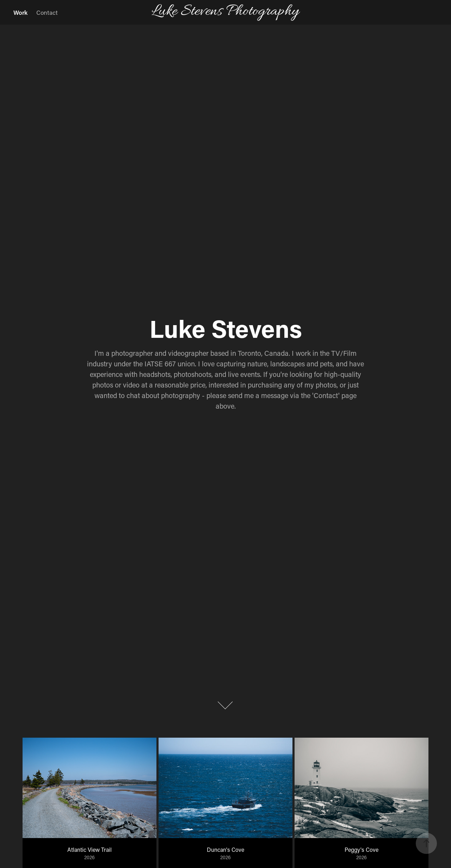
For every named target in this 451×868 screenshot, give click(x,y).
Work (20, 12)
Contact (47, 12)
